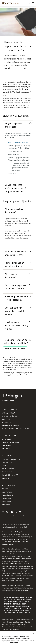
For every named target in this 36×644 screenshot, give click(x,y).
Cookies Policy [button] (6, 498)
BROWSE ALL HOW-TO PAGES (15, 348)
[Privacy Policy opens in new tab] (8, 501)
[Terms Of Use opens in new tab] (8, 495)
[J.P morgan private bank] (11, 3)
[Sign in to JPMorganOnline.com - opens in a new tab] (18, 143)
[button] (3, 512)
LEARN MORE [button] (6, 525)
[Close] (34, 634)
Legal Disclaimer (16, 586)
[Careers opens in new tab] (6, 478)
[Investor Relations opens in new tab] (9, 469)
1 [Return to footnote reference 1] (3, 357)
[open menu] (33, 3)
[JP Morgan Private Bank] (12, 398)
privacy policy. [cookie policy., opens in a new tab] (14, 643)
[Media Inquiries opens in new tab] (8, 472)
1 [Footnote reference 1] (6, 94)
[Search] (29, 3)
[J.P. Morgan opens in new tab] (7, 463)
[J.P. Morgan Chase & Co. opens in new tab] (11, 459)
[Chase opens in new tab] (5, 466)
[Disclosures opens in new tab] (7, 489)
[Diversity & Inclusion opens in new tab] (10, 475)
